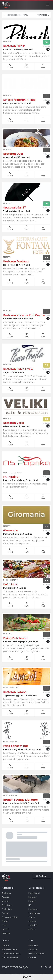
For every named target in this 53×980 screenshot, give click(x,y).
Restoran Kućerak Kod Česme (24, 315)
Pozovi (10, 66)
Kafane (5, 901)
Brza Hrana (8, 472)
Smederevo (34, 913)
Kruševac (33, 909)
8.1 (47, 419)
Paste (6, 795)
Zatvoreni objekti (10, 917)
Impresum (33, 950)
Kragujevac (34, 893)
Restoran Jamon (15, 692)
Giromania (11, 530)
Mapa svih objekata (12, 954)
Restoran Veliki (14, 423)
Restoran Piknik (14, 46)
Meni (43, 66)
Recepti (6, 946)
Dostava (6, 897)
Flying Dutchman (15, 638)
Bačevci (32, 929)
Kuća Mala (11, 584)
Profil (27, 66)
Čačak (32, 917)
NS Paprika (11, 477)
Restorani (7, 42)
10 (47, 42)
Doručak (6, 933)
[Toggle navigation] (48, 5)
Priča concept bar (16, 746)
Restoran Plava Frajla (18, 369)
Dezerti (5, 929)
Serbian (42, 876)
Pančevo (33, 921)
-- (46, 96)
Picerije (6, 580)
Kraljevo (32, 901)
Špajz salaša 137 (15, 208)
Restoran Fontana (16, 261)
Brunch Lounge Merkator (21, 800)
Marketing (33, 946)
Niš (30, 905)
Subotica (33, 925)
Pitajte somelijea (10, 958)
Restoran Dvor (13, 154)
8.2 (46, 365)
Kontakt (32, 958)
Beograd (33, 897)
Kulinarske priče (9, 950)
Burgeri (5, 921)
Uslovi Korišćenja (36, 954)
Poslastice (7, 909)
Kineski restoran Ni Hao (19, 100)
